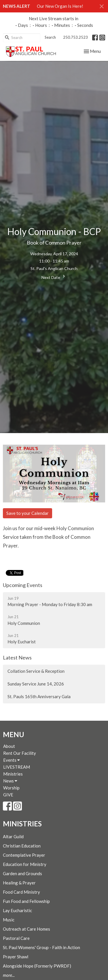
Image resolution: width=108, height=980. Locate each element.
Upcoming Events (23, 585)
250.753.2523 (75, 37)
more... (9, 975)
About (9, 746)
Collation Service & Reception (36, 671)
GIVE (8, 795)
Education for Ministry (25, 864)
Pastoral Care (16, 938)
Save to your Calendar (28, 513)
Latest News (17, 657)
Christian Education (22, 846)
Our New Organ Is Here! (60, 6)
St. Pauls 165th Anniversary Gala (39, 696)
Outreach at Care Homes (26, 929)
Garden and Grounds (22, 873)
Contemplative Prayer (24, 855)
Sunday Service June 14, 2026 (36, 684)
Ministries (13, 774)
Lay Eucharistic (17, 910)
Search (50, 37)
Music (9, 920)
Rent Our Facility (20, 753)
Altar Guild (13, 836)
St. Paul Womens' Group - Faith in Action (41, 947)
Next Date (54, 277)
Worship (11, 788)
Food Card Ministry (21, 892)
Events (12, 760)
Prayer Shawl (16, 957)
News (10, 781)
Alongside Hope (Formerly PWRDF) (37, 966)
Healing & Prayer (19, 883)
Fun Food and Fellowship (26, 901)
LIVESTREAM (17, 767)
